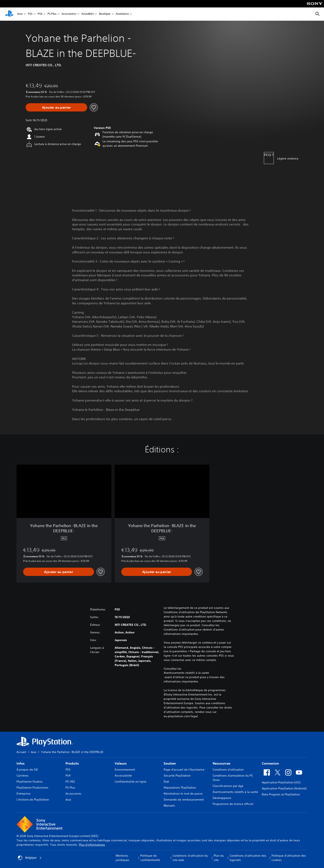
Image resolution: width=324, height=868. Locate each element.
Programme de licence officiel (233, 804)
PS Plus (52, 14)
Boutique (105, 14)
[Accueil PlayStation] (9, 14)
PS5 (30, 14)
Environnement (125, 770)
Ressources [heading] (222, 763)
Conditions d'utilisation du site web (190, 858)
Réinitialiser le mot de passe (183, 794)
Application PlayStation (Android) (284, 788)
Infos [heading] (21, 763)
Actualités (88, 14)
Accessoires (69, 14)
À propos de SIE (27, 770)
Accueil (21, 752)
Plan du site (219, 858)
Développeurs (222, 798)
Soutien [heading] (170, 763)
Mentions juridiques (123, 858)
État (166, 782)
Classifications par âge (228, 786)
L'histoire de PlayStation (33, 800)
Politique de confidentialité (150, 858)
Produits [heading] (72, 763)
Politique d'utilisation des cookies (289, 858)
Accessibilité (123, 776)
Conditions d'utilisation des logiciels (248, 858)
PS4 (40, 14)
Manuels (169, 806)
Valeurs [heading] (121, 763)
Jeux (20, 14)
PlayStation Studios (30, 782)
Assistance (122, 14)
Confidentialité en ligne (130, 782)
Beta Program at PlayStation (281, 794)
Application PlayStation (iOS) (281, 782)
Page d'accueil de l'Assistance (184, 770)
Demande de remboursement (184, 800)
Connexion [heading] (270, 763)
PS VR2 (70, 782)
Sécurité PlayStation (177, 776)
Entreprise (23, 794)
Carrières (23, 776)
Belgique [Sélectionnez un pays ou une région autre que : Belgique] (30, 858)
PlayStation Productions (32, 788)
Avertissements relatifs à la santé (186, 673)
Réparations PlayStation (180, 788)
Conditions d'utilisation (228, 770)
